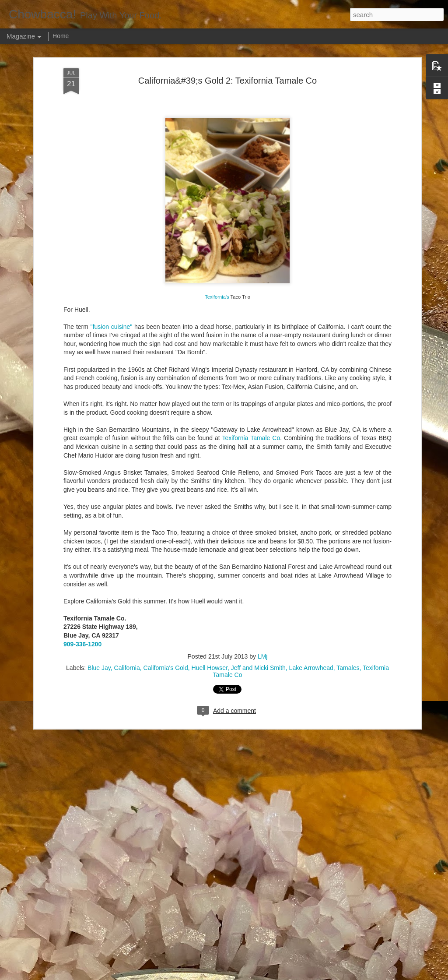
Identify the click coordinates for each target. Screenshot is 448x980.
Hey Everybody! (161, 473)
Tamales (348, 431)
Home (61, 36)
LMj (263, 419)
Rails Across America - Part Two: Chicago (201, 771)
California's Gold (165, 431)
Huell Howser (210, 431)
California (127, 431)
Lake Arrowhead (311, 431)
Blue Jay (99, 431)
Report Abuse (343, 975)
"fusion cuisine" (112, 89)
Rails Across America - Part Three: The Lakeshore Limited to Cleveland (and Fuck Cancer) (214, 676)
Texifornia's (217, 60)
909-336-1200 (82, 407)
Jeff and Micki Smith (258, 431)
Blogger (318, 975)
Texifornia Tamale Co (251, 201)
